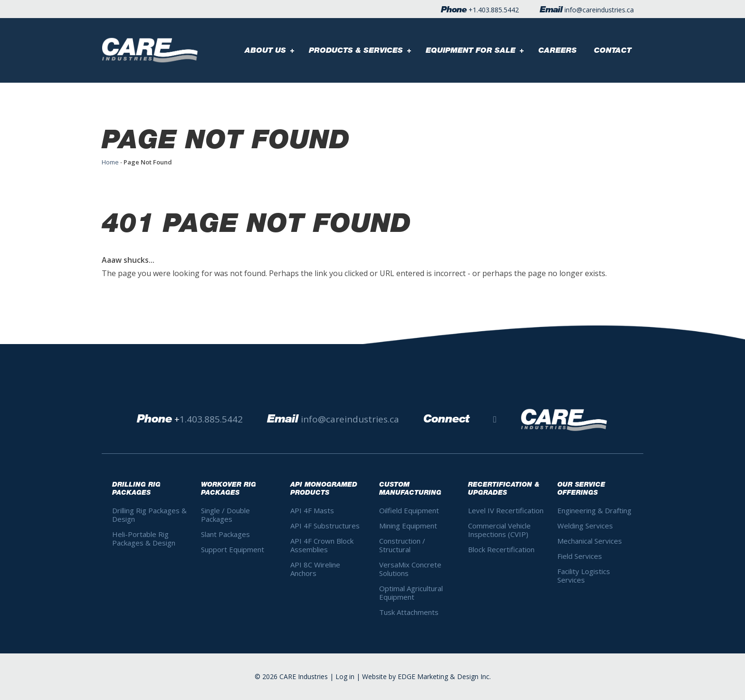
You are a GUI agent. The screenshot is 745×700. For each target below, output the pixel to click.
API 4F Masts (312, 510)
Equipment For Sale (471, 50)
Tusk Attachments (409, 612)
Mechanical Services (590, 541)
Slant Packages (225, 534)
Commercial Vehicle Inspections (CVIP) (499, 530)
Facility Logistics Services (584, 575)
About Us (265, 50)
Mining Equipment (408, 526)
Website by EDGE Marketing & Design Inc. (426, 676)
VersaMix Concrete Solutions (410, 569)
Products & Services (356, 50)
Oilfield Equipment (409, 510)
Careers (558, 50)
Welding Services (585, 526)
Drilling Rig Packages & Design (149, 515)
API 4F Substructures (325, 526)
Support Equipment (233, 549)
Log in (345, 676)
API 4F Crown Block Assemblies (322, 545)
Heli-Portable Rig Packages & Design (144, 538)
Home (110, 162)
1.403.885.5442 (496, 10)
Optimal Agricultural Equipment (411, 593)
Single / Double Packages (225, 515)
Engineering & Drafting (594, 510)
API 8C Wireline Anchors (315, 569)
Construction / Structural (402, 545)
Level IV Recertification (506, 510)
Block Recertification (501, 549)
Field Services (580, 556)
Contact (613, 50)
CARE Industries (304, 676)
